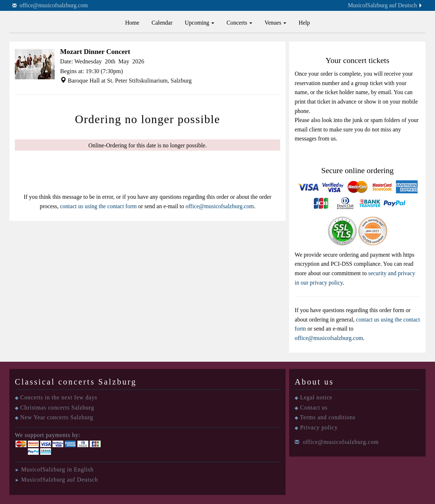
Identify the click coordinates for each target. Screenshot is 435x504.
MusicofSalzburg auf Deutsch (382, 5)
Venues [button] (275, 23)
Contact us (314, 408)
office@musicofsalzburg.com (54, 5)
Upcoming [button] (200, 23)
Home (132, 23)
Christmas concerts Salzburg (57, 408)
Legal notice (316, 397)
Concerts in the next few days (59, 397)
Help (304, 23)
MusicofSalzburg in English (57, 469)
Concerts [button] (239, 23)
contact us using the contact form (98, 206)
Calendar (162, 23)
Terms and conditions (328, 417)
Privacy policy (319, 427)
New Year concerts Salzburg (57, 417)
